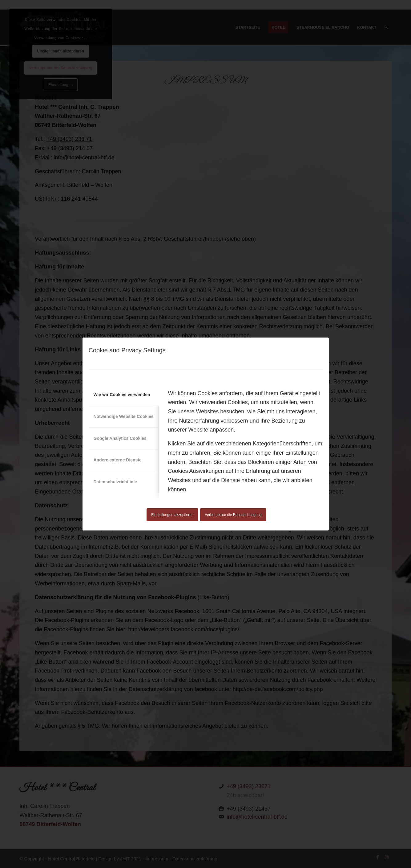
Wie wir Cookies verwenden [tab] (122, 395)
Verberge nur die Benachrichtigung (233, 515)
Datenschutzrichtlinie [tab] (115, 482)
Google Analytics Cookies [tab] (120, 438)
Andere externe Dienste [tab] (118, 460)
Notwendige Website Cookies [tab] (124, 416)
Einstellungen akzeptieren (172, 515)
